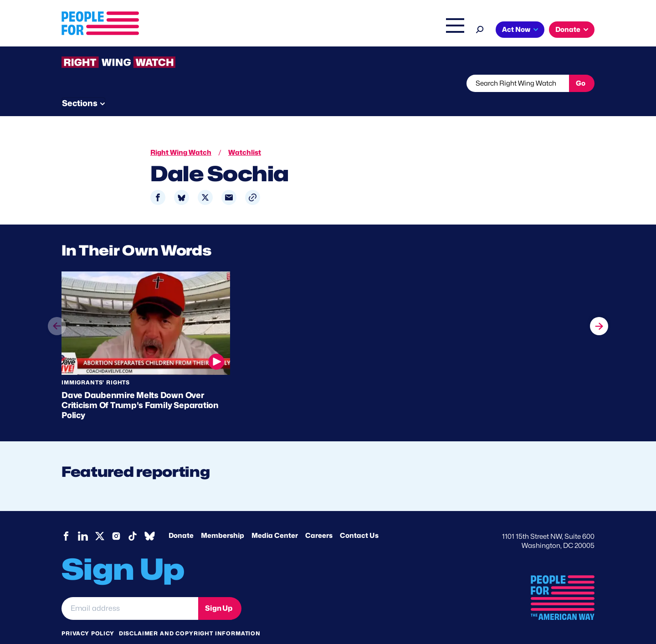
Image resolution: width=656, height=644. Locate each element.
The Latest (414, 31)
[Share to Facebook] (158, 181)
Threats (127, 83)
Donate (568, 30)
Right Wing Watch (359, 31)
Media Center (275, 519)
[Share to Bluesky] (182, 181)
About (265, 31)
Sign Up (219, 591)
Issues (303, 31)
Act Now (516, 30)
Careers (319, 519)
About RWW (234, 83)
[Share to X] (205, 181)
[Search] (480, 28)
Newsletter (297, 83)
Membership (223, 519)
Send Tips (358, 83)
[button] (253, 181)
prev (57, 318)
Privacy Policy (88, 616)
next (599, 301)
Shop (449, 31)
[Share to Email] (229, 181)
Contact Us (359, 519)
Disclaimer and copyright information (190, 616)
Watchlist (181, 83)
